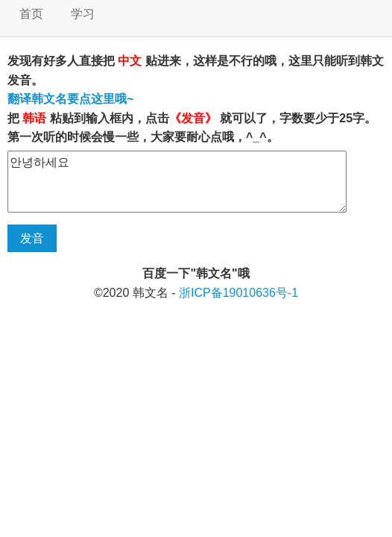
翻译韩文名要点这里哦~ (70, 99)
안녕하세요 (177, 182)
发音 (32, 238)
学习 (83, 14)
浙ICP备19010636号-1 (238, 293)
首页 (31, 14)
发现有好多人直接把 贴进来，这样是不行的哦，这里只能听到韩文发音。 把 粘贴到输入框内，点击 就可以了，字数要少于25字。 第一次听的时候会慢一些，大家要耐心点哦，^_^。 (196, 99)
